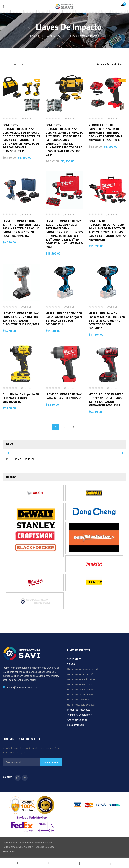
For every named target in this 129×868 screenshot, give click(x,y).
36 (23, 64)
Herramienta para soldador (81, 705)
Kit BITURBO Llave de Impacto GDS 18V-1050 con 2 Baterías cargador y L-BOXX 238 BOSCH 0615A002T (107, 321)
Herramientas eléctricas (79, 684)
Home (34, 36)
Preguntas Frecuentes (79, 710)
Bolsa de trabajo (76, 725)
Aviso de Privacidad (77, 720)
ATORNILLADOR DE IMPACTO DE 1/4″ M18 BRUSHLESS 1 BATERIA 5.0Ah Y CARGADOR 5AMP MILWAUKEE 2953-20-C (105, 132)
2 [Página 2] (65, 427)
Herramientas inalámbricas (81, 679)
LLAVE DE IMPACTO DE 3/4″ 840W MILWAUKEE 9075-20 (64, 396)
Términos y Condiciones (79, 715)
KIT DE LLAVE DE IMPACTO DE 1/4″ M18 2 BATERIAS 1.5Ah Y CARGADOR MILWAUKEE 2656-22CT (106, 400)
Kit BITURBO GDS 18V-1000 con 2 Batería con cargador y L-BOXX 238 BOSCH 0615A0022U (64, 319)
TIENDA (71, 664)
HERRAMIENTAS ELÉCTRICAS (58, 36)
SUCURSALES (74, 659)
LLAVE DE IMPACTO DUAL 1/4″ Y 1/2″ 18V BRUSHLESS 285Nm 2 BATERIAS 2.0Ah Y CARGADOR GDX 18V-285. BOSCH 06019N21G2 (21, 228)
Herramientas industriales (80, 690)
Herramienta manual (78, 700)
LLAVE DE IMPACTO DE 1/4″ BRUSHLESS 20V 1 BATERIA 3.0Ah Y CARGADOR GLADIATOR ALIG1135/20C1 (21, 319)
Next (73, 427)
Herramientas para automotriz (83, 669)
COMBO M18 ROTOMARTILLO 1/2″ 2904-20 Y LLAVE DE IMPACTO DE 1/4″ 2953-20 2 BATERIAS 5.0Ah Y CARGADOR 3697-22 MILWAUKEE (107, 230)
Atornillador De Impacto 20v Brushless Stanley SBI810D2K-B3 (21, 398)
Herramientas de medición (81, 674)
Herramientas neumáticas (81, 695)
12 (7, 64)
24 (15, 64)
